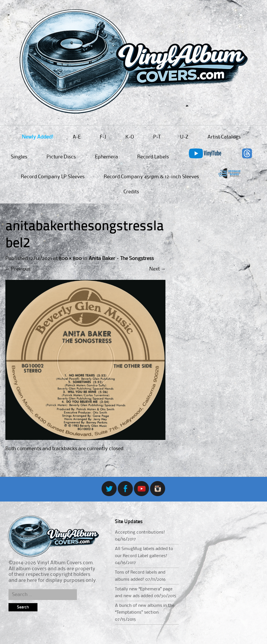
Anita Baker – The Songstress (121, 259)
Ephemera (107, 157)
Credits (131, 192)
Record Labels (153, 157)
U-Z (184, 137)
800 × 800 (70, 259)
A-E (77, 137)
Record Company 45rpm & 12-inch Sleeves (151, 177)
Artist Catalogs (224, 137)
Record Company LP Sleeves (53, 177)
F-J (103, 137)
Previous (18, 269)
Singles (19, 157)
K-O (130, 137)
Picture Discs (61, 157)
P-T (157, 137)
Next (157, 269)
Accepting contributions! (140, 532)
